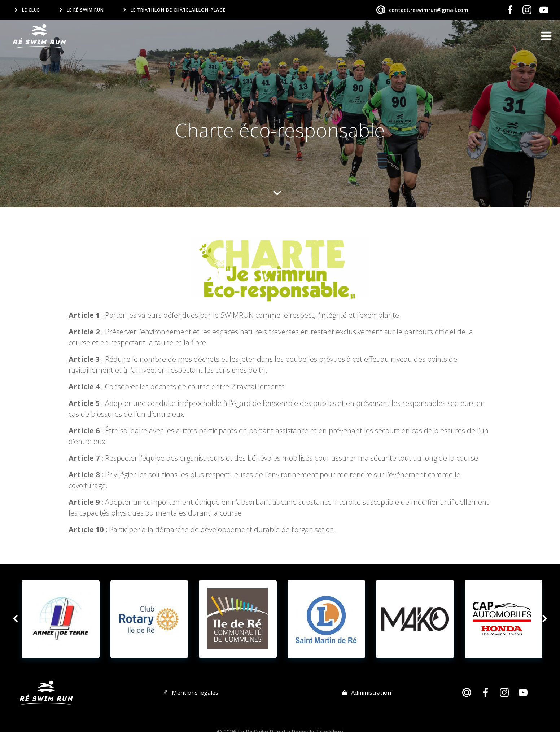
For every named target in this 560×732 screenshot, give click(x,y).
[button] (15, 619)
